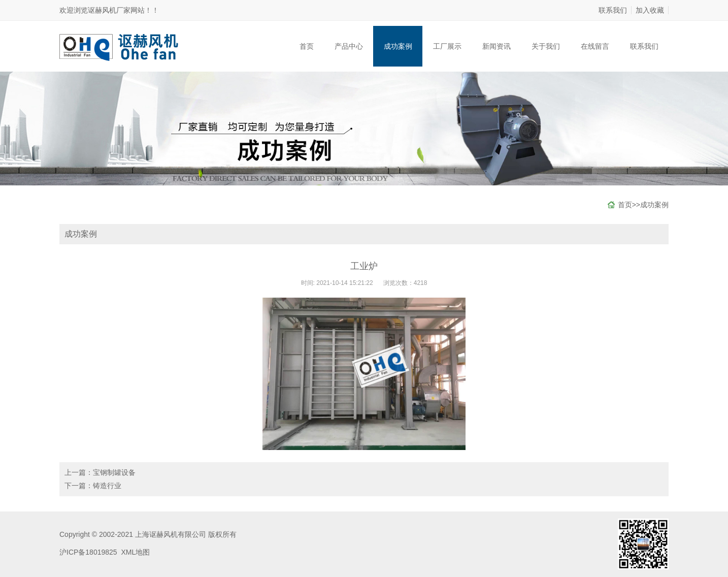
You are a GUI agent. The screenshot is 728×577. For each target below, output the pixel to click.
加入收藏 (650, 10)
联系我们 (613, 10)
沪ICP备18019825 (88, 552)
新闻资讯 (497, 46)
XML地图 (135, 552)
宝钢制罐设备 (114, 472)
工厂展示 (447, 46)
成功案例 (398, 46)
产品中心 (349, 46)
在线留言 (595, 46)
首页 (307, 46)
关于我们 (546, 46)
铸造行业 (107, 486)
